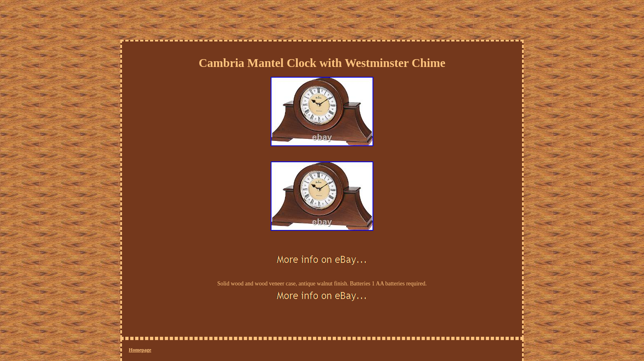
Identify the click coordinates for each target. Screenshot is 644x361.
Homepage (140, 350)
